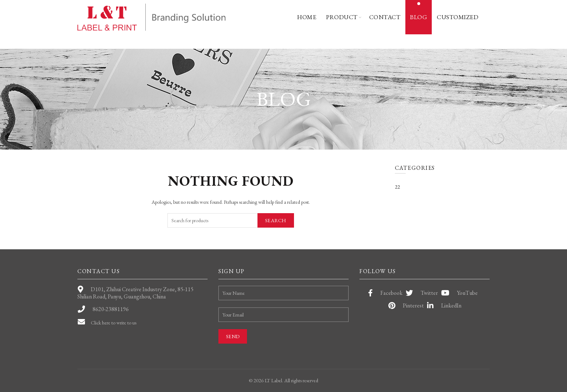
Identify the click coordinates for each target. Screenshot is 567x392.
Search (276, 220)
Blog (417, 17)
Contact (383, 17)
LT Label (271, 380)
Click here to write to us (117, 323)
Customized (457, 17)
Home (304, 17)
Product (340, 17)
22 (398, 187)
